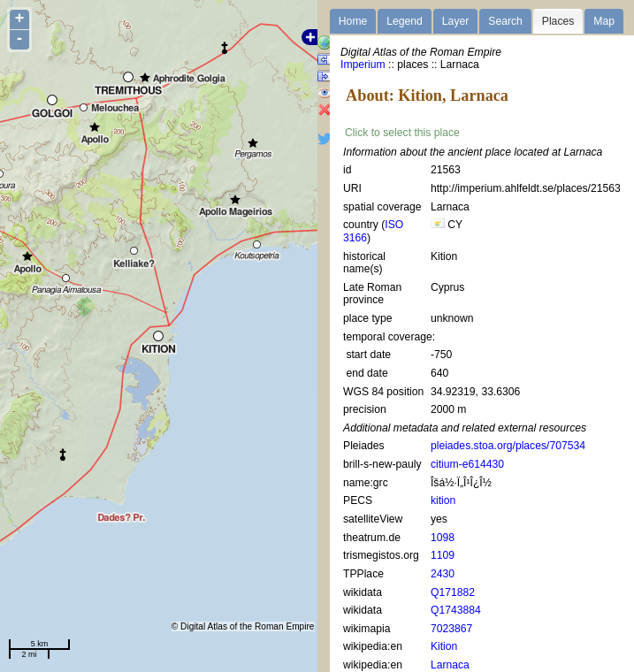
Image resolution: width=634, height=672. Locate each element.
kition (443, 500)
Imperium (363, 65)
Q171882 (453, 592)
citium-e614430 (467, 464)
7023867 (451, 629)
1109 (443, 555)
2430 (443, 574)
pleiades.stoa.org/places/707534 (508, 446)
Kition (444, 646)
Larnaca (450, 665)
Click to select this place (402, 133)
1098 (443, 538)
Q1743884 (456, 610)
